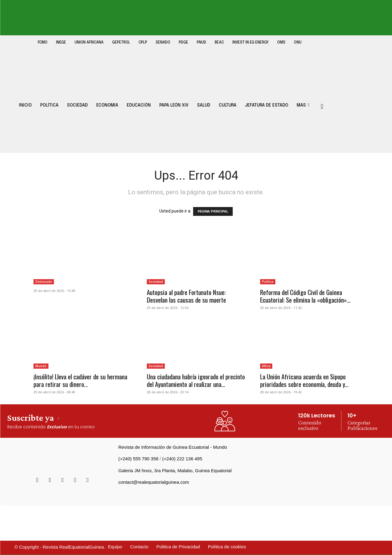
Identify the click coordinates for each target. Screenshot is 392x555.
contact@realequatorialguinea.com (154, 482)
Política (268, 282)
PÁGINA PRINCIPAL (213, 211)
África (266, 366)
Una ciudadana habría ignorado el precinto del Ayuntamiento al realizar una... (196, 380)
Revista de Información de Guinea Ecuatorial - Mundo (173, 447)
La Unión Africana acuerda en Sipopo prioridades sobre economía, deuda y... (304, 380)
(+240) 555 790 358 (138, 459)
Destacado (44, 282)
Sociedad (156, 282)
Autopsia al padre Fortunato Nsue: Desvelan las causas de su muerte (186, 296)
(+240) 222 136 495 (182, 459)
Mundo (41, 366)
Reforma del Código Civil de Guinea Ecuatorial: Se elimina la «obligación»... (305, 296)
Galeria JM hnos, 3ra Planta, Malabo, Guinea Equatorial (175, 471)
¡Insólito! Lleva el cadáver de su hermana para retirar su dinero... (80, 380)
